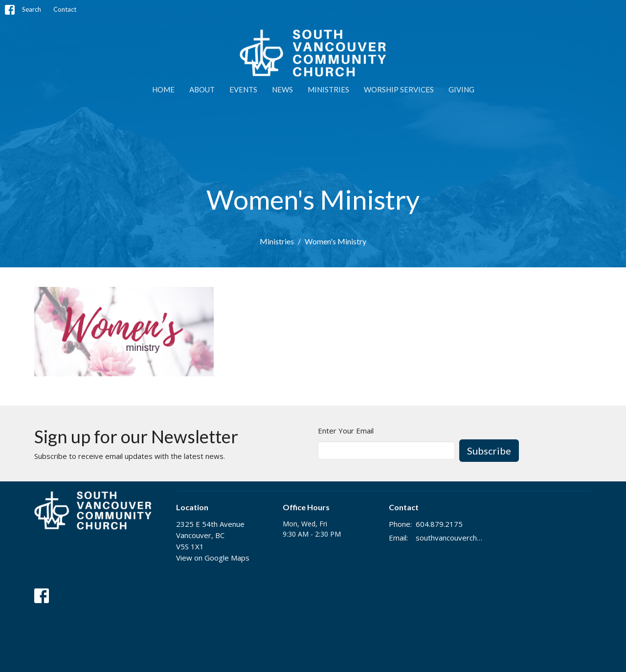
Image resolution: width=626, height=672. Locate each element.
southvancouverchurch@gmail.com (451, 538)
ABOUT (202, 89)
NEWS (282, 89)
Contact (65, 9)
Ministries (277, 241)
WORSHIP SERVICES (399, 89)
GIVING (461, 89)
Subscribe (489, 451)
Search (32, 9)
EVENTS (243, 89)
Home (163, 89)
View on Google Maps (213, 558)
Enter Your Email (346, 431)
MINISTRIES (328, 89)
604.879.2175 (439, 524)
